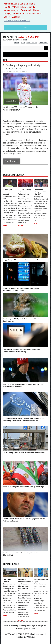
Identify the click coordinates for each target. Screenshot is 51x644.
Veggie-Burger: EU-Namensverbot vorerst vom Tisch (22, 260)
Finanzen (21, 626)
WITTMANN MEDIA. (14, 634)
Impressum (43, 42)
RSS (23, 42)
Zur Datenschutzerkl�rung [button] (17, 21)
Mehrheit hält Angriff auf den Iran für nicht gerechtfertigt (23, 487)
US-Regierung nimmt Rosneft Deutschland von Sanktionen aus (24, 454)
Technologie (31, 626)
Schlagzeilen (30, 628)
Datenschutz (32, 42)
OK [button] (26, 28)
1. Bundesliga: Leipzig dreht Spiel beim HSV (40, 192)
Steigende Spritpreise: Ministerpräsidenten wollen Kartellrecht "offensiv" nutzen (21, 289)
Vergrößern (11, 101)
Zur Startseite (11, 161)
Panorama (20, 628)
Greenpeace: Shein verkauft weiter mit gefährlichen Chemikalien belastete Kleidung (22, 350)
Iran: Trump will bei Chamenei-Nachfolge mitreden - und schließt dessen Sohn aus (23, 385)
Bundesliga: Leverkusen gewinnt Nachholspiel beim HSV (10, 194)
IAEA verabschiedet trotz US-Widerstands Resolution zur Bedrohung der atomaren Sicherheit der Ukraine (24, 419)
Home (17, 42)
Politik (39, 626)
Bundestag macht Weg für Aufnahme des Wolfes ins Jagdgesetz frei (22, 320)
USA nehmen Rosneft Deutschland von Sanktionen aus (9, 583)
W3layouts (31, 637)
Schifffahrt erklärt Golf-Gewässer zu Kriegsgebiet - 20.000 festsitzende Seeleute (24, 520)
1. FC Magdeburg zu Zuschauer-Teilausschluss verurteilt (25, 193)
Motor (44, 626)
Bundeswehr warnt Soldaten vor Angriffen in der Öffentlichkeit (20, 554)
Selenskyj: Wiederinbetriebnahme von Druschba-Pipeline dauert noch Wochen (26, 584)
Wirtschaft (13, 626)
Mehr (5, 226)
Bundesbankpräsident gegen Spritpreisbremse (41, 582)
